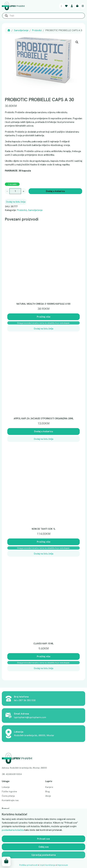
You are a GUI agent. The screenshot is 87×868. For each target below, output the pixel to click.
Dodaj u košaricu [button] (43, 431)
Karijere (49, 787)
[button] (77, 42)
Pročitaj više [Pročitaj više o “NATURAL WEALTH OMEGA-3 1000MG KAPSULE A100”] (44, 317)
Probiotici (37, 30)
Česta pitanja (8, 796)
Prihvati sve (43, 839)
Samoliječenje (21, 30)
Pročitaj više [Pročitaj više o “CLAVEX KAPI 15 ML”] (44, 656)
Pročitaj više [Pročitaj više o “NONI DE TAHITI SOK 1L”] (44, 542)
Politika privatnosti (28, 865)
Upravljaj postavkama (44, 855)
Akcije (48, 796)
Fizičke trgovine (9, 791)
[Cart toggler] (77, 6)
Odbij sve (44, 847)
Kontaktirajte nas (10, 800)
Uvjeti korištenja (47, 865)
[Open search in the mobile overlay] (43, 16)
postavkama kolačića (13, 830)
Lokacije (6, 787)
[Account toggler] (72, 6)
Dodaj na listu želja (16, 202)
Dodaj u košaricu (55, 191)
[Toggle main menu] (83, 6)
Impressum (63, 865)
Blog (47, 791)
